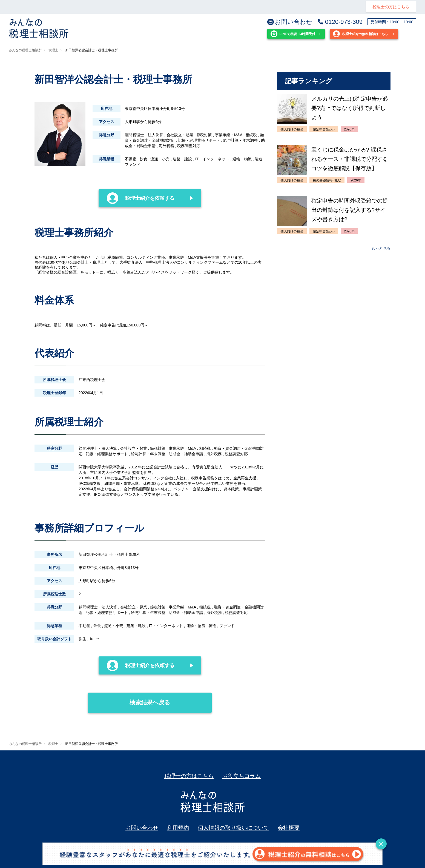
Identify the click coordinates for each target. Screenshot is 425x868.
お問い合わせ (290, 22)
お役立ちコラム (242, 776)
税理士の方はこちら (391, 7)
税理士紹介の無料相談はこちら (361, 34)
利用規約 (178, 828)
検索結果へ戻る (129, 699)
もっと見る (381, 248)
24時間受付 (293, 34)
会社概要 (289, 828)
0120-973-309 (340, 22)
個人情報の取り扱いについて (233, 828)
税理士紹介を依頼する (141, 198)
